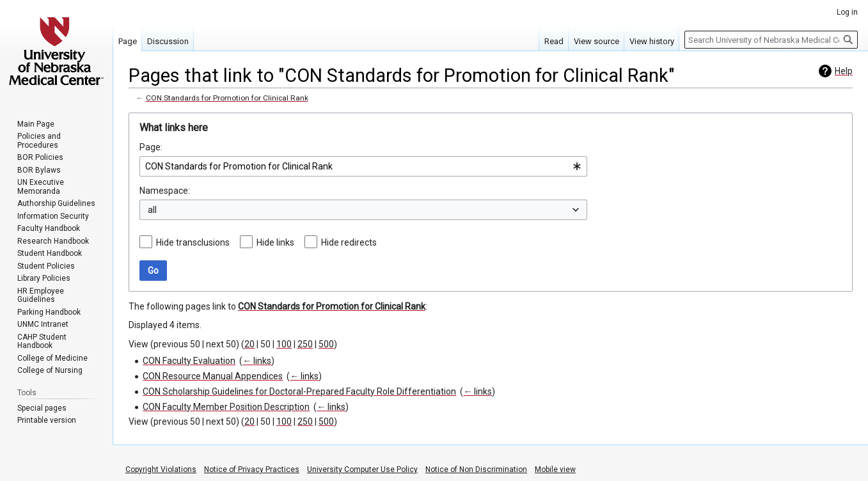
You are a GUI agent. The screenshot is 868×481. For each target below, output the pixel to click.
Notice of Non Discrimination (476, 469)
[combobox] (363, 166)
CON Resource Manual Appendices (213, 376)
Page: (151, 147)
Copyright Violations (161, 469)
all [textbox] (152, 210)
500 (326, 344)
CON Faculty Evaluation (189, 361)
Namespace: (165, 191)
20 (249, 344)
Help (844, 71)
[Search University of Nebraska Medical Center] (771, 40)
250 (305, 344)
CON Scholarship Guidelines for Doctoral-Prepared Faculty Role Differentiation (299, 391)
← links (257, 361)
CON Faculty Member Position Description (226, 407)
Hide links (275, 242)
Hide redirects (349, 242)
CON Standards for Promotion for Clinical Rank (227, 98)
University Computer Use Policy (362, 469)
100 (284, 344)
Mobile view (555, 469)
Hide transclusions (193, 242)
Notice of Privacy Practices (252, 469)
